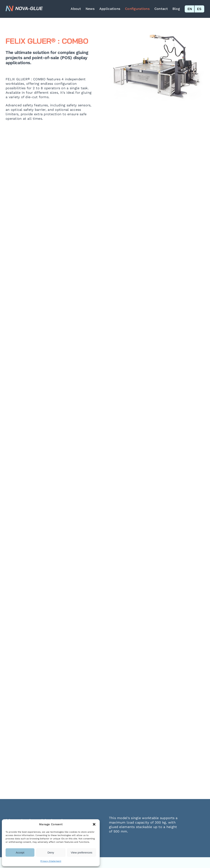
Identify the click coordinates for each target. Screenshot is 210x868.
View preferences (82, 852)
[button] (94, 824)
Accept (20, 852)
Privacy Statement (51, 861)
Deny (51, 852)
